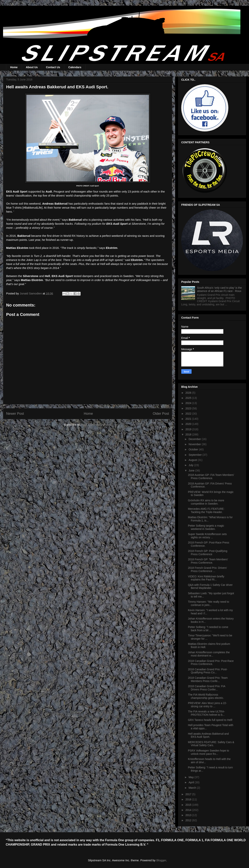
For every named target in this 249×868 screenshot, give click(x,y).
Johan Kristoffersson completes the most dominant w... (209, 654)
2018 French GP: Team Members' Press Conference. (208, 561)
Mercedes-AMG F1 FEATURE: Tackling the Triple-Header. (206, 510)
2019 (189, 429)
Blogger (161, 860)
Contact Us (53, 67)
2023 (189, 408)
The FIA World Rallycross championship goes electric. (206, 696)
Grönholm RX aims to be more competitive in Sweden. (206, 502)
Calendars (75, 67)
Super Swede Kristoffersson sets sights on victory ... (207, 536)
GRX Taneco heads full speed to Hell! (210, 720)
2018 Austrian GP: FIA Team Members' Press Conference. (211, 477)
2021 (189, 419)
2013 (189, 815)
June (192, 470)
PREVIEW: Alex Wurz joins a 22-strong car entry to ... (207, 705)
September (195, 455)
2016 (189, 799)
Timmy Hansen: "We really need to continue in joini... (209, 603)
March (193, 788)
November (195, 444)
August (193, 460)
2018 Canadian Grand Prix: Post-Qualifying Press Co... (208, 671)
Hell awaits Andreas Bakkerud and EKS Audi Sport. (208, 735)
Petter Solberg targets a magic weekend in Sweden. (206, 527)
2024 (189, 403)
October (194, 449)
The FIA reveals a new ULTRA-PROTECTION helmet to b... (206, 713)
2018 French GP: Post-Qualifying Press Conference (208, 553)
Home (14, 67)
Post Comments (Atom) (96, 425)
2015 (189, 805)
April (192, 782)
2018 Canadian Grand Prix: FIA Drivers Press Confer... (207, 688)
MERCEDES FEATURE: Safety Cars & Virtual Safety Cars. (211, 744)
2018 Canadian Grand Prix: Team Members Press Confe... (208, 679)
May (191, 777)
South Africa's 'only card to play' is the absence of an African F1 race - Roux (220, 289)
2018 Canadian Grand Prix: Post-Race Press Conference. (211, 663)
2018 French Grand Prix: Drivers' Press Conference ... (207, 569)
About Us (32, 67)
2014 (189, 810)
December (195, 439)
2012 (189, 820)
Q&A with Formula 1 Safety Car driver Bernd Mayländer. (210, 586)
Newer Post (15, 414)
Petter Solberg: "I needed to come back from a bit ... (208, 629)
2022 (189, 414)
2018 (189, 434)
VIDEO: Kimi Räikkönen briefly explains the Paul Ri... (206, 578)
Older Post (161, 414)
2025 (189, 398)
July (191, 465)
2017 (189, 794)
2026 (189, 393)
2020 (189, 424)
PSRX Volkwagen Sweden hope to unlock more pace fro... (209, 752)
